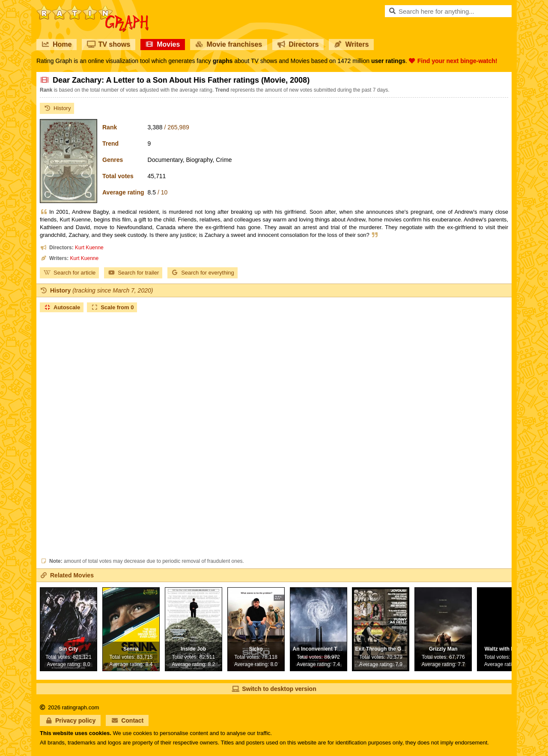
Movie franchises (229, 44)
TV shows (109, 44)
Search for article (69, 273)
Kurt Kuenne (89, 248)
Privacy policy (70, 720)
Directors (298, 44)
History (57, 108)
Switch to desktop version (274, 689)
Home (57, 44)
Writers (351, 44)
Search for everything (203, 273)
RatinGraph (92, 9)
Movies (163, 44)
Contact (127, 720)
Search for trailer (133, 273)
